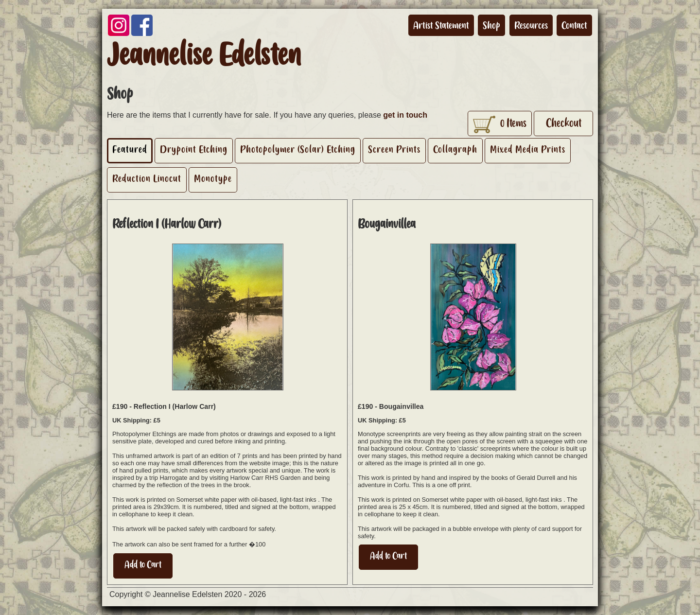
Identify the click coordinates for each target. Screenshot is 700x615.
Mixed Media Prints (528, 149)
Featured (130, 149)
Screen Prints (394, 149)
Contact (574, 25)
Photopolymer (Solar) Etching (298, 149)
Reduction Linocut (147, 178)
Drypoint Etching (194, 149)
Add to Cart (143, 564)
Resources (531, 25)
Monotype (213, 178)
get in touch (405, 115)
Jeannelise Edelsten (204, 55)
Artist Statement (441, 25)
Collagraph (455, 149)
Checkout (564, 123)
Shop (491, 25)
